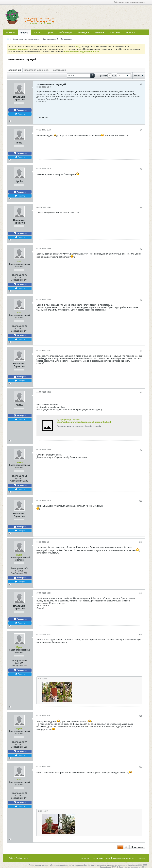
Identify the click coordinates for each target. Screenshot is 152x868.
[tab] (15, 70)
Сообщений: (17, 280)
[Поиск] (81, 76)
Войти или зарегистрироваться (130, 2)
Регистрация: (17, 275)
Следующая (137, 847)
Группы (50, 32)
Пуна (19, 555)
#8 (141, 392)
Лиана (19, 462)
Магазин (99, 32)
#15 (140, 767)
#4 (141, 208)
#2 (141, 130)
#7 (141, 351)
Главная (10, 32)
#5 (141, 249)
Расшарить (20, 110)
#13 (140, 635)
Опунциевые (66, 39)
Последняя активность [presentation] (37, 70)
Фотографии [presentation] (59, 70)
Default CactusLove (18, 858)
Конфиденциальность (125, 858)
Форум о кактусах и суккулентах (26, 39)
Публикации (66, 32)
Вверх (142, 858)
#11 (140, 542)
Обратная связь (102, 858)
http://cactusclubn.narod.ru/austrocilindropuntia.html (84, 422)
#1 (141, 84)
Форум (24, 33)
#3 (141, 169)
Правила (131, 32)
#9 (141, 450)
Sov (19, 261)
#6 (141, 300)
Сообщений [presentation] (15, 70)
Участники (115, 32)
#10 (140, 501)
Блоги (37, 32)
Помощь (86, 858)
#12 (140, 593)
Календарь (83, 32)
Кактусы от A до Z (50, 39)
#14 (140, 716)
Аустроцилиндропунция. (69, 420)
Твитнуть (20, 114)
